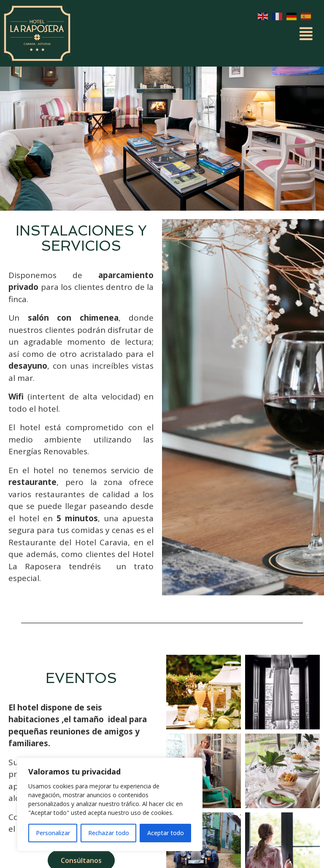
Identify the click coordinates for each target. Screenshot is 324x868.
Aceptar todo (166, 833)
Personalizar (53, 833)
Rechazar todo (109, 833)
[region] (110, 804)
